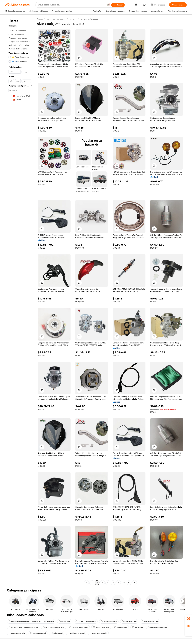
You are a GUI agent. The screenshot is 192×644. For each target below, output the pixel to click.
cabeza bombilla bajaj (157, 627)
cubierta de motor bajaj (86, 621)
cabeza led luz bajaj (98, 633)
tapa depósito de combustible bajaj (23, 627)
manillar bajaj (121, 627)
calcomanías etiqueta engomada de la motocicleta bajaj (31, 621)
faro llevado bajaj (38, 633)
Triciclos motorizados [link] (89, 19)
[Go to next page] (134, 583)
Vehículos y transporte (56, 19)
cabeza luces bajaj (17, 633)
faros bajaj (137, 627)
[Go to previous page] (86, 583)
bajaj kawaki (57, 633)
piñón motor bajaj (109, 621)
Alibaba (40, 19)
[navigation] (20, 301)
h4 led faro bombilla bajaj (54, 627)
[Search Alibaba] (71, 5)
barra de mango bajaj (79, 627)
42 (129, 583)
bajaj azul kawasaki (76, 633)
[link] (189, 619)
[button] (109, 5)
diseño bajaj (65, 621)
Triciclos (73, 19)
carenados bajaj (129, 621)
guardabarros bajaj (150, 621)
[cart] (145, 5)
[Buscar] (118, 5)
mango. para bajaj (101, 627)
